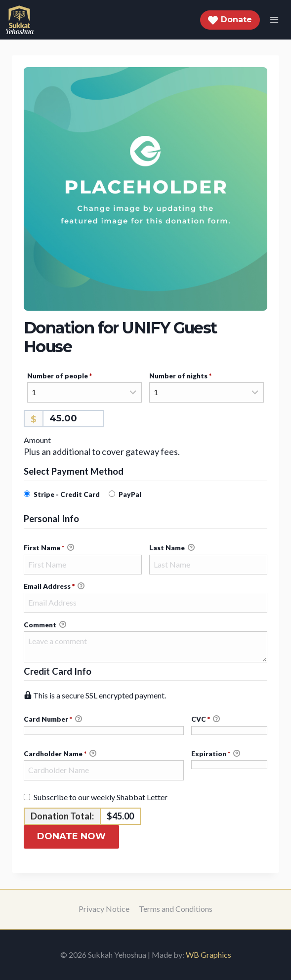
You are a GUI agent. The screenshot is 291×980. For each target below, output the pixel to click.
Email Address (54, 586)
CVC (206, 719)
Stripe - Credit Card (67, 494)
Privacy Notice (104, 909)
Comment (45, 625)
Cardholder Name (60, 754)
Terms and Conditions (176, 909)
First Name (49, 548)
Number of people (74, 376)
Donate (230, 20)
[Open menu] (274, 20)
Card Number (104, 720)
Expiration (216, 754)
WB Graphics (208, 955)
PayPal (130, 494)
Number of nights (195, 376)
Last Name (172, 548)
